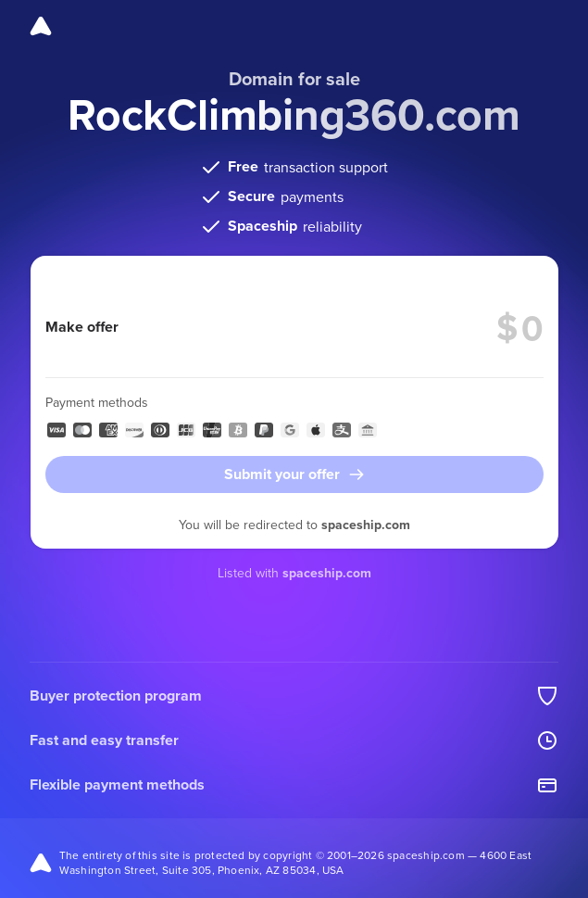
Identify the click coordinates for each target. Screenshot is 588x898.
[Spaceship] (41, 26)
